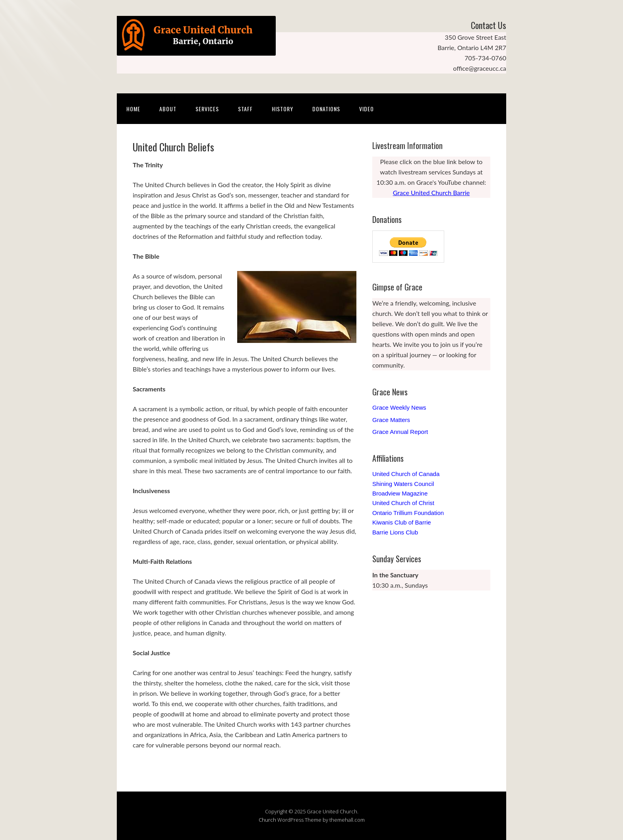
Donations (326, 109)
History (282, 109)
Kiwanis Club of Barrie (402, 522)
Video (367, 109)
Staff (245, 109)
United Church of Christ (403, 503)
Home (133, 109)
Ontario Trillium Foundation (408, 513)
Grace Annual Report (400, 432)
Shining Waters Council (403, 484)
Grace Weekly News (399, 407)
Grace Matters (391, 420)
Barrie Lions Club (395, 532)
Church (267, 820)
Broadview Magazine (400, 493)
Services (207, 109)
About (168, 109)
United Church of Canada (406, 474)
